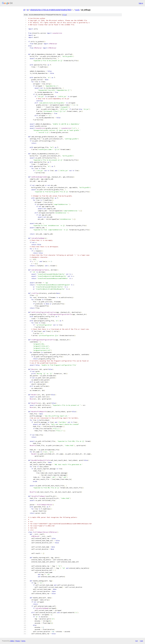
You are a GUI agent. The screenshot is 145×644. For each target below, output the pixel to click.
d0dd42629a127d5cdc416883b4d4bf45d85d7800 (51, 10)
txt (137, 641)
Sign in (141, 3)
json (141, 641)
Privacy (18, 641)
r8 (24, 10)
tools (77, 10)
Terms (23, 641)
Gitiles (12, 641)
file (64, 15)
